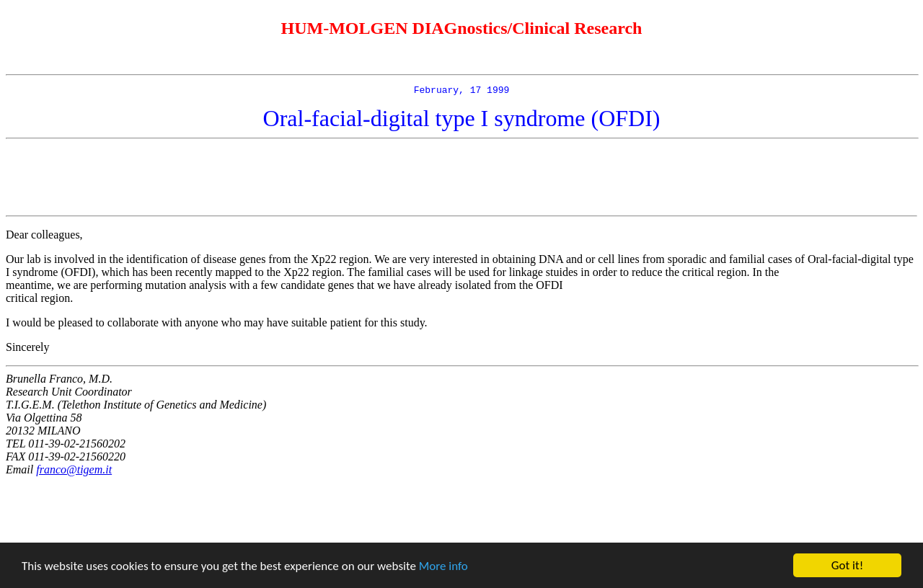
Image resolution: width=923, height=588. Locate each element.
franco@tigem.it (74, 472)
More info (443, 566)
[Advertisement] (461, 179)
